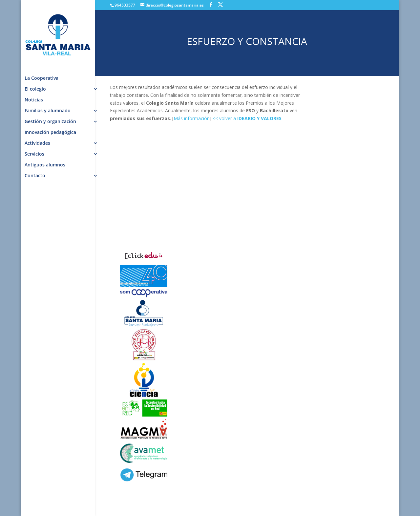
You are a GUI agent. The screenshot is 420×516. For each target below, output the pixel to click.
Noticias (34, 100)
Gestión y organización (50, 122)
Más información (192, 118)
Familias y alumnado (48, 111)
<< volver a (247, 118)
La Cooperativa (42, 78)
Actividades (37, 143)
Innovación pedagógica (50, 133)
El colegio (35, 89)
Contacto (35, 176)
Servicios (34, 154)
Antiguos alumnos (45, 165)
